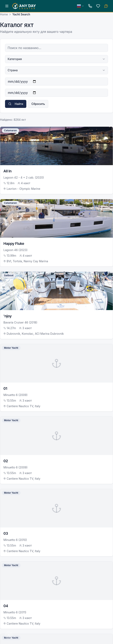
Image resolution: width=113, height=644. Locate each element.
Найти (16, 104)
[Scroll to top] (9, 635)
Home (4, 14)
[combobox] (56, 59)
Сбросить (38, 104)
